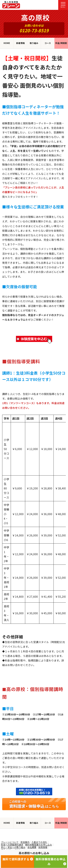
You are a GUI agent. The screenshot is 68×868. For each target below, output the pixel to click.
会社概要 (32, 847)
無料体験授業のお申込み (51, 862)
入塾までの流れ (39, 842)
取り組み (34, 43)
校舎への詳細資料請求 (12, 845)
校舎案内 (25, 842)
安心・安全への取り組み (13, 847)
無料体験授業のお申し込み (39, 845)
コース (48, 43)
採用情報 (43, 847)
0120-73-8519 (34, 30)
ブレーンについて (10, 842)
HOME (7, 43)
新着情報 (20, 43)
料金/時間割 (61, 43)
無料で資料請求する (18, 859)
